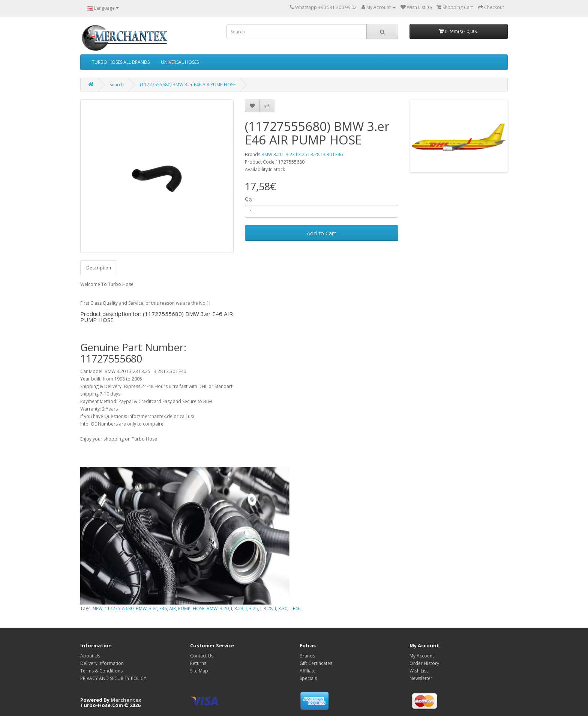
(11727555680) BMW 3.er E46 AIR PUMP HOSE (188, 85)
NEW (97, 608)
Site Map (199, 671)
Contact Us (202, 656)
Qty (249, 199)
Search (117, 85)
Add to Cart (322, 233)
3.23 (239, 608)
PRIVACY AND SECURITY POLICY (113, 678)
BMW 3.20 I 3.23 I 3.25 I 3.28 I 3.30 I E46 (302, 154)
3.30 (283, 608)
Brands (307, 656)
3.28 (268, 608)
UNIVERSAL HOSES (180, 62)
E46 (163, 608)
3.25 (253, 608)
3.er (153, 608)
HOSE (199, 608)
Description (99, 268)
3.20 (224, 608)
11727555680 (119, 608)
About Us (90, 656)
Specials (308, 678)
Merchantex (126, 700)
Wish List (419, 671)
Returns (198, 663)
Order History (424, 663)
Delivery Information (102, 663)
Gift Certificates (316, 663)
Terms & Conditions (101, 671)
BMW (141, 608)
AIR (172, 608)
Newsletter (421, 678)
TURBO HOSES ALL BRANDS (121, 62)
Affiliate (308, 671)
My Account (422, 656)
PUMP (184, 608)
